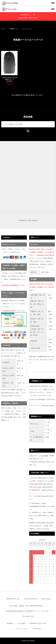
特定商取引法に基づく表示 (38, 623)
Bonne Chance (46, 599)
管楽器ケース (14, 29)
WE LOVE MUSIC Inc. (31, 599)
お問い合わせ (37, 629)
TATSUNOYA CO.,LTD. (13, 599)
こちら (7, 420)
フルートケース (27, 29)
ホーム (3, 29)
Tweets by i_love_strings (28, 220)
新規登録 (10, 623)
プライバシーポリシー (22, 629)
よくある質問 (21, 623)
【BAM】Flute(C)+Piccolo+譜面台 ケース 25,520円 (9, 81)
